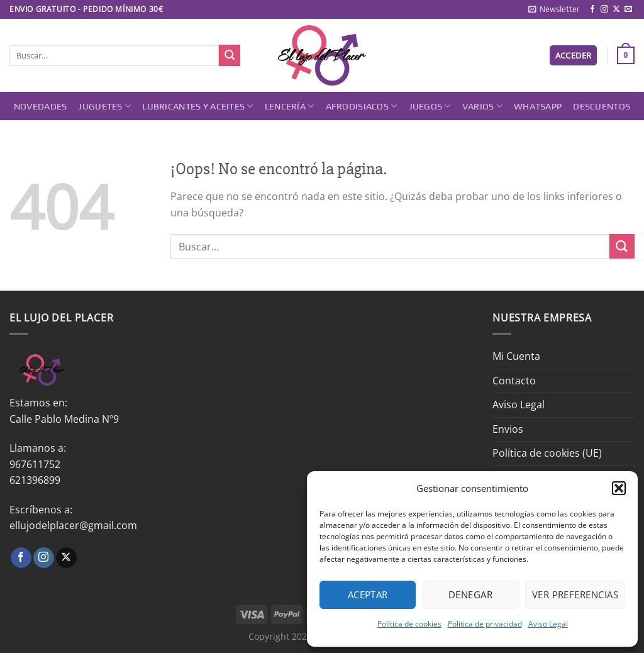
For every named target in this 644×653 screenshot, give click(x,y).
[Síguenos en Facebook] (592, 9)
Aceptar (368, 594)
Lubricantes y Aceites (198, 106)
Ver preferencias (575, 594)
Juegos (430, 106)
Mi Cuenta (516, 356)
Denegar (470, 594)
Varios (482, 106)
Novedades (41, 106)
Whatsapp (538, 106)
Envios (508, 429)
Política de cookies (409, 624)
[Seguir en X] (616, 9)
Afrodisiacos (362, 106)
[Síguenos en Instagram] (604, 9)
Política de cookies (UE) (547, 453)
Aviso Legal (548, 624)
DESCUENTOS (602, 106)
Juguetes (104, 106)
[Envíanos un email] (628, 9)
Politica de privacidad (485, 624)
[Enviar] (230, 55)
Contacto (514, 381)
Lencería (290, 106)
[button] (619, 488)
